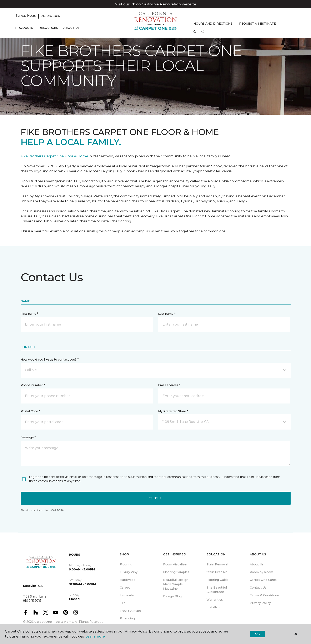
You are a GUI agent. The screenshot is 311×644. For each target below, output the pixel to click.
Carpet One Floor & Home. (54, 622)
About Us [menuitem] (257, 564)
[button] (195, 33)
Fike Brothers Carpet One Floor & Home (54, 156)
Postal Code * (30, 411)
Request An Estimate (257, 24)
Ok (257, 634)
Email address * (169, 385)
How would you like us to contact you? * (50, 360)
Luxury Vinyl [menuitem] (129, 572)
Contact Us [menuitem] (258, 588)
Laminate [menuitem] (127, 595)
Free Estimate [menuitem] (130, 611)
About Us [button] (71, 28)
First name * (29, 314)
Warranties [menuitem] (215, 600)
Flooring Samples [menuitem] (176, 572)
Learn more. (95, 636)
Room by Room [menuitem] (261, 572)
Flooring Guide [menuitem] (217, 580)
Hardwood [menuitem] (128, 580)
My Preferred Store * (173, 411)
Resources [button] (48, 28)
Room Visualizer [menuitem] (175, 564)
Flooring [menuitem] (126, 564)
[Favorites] (203, 33)
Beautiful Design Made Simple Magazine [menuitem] (176, 584)
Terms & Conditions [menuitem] (265, 595)
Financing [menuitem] (127, 618)
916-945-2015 (50, 16)
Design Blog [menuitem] (172, 596)
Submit (155, 498)
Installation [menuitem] (215, 607)
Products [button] (24, 28)
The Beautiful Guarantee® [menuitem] (217, 590)
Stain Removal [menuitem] (217, 564)
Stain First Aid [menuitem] (217, 572)
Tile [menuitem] (123, 603)
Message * (28, 437)
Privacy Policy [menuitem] (260, 603)
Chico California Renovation (156, 4)
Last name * (167, 314)
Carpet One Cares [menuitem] (263, 580)
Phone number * (33, 385)
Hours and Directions (213, 24)
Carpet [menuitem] (125, 588)
